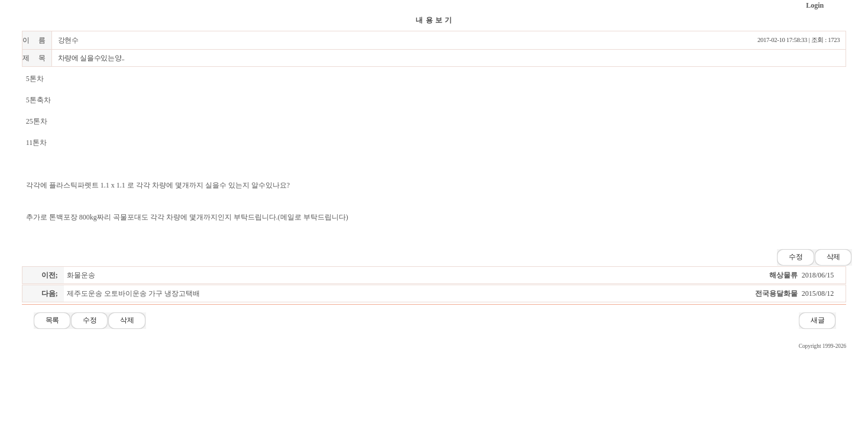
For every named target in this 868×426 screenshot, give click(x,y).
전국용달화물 (776, 293)
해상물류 (783, 275)
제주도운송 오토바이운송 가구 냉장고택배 (133, 293)
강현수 (68, 40)
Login (815, 5)
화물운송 (81, 275)
